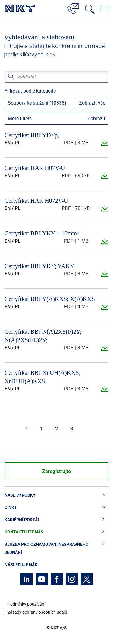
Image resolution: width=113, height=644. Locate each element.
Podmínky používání (26, 604)
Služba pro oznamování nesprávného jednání (56, 548)
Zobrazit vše (92, 103)
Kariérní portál (56, 520)
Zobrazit (96, 118)
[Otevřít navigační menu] (105, 9)
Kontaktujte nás (56, 532)
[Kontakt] (73, 8)
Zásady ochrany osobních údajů (37, 612)
